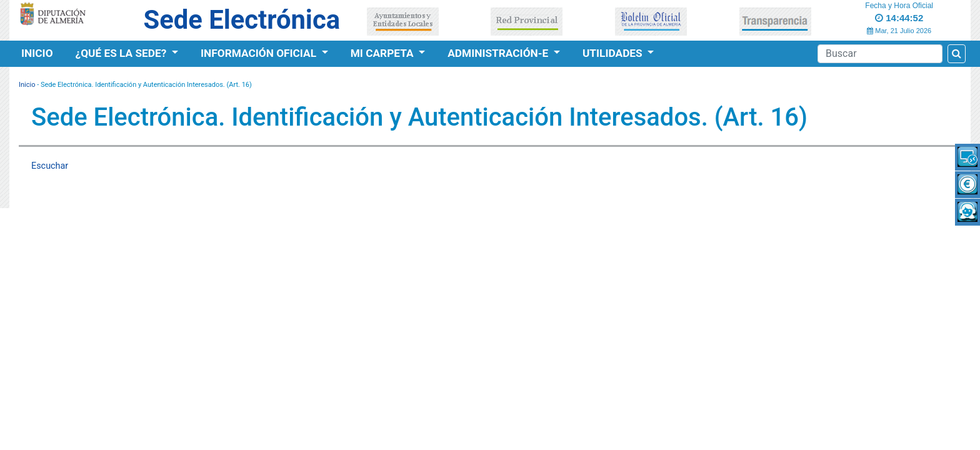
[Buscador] (880, 54)
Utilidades (614, 53)
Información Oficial (260, 53)
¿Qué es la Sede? (122, 53)
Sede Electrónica (242, 20)
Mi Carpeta (383, 53)
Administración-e (499, 53)
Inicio (37, 53)
